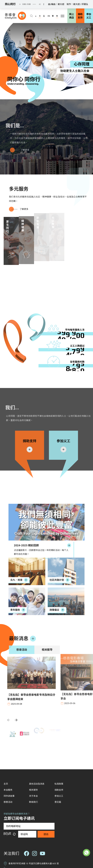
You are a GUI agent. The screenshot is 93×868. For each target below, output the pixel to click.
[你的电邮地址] (29, 779)
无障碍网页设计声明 (36, 855)
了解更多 (23, 209)
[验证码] (27, 787)
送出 (46, 787)
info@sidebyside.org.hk (20, 837)
